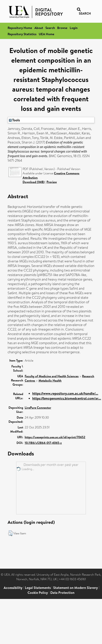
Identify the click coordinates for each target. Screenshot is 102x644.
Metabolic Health (50, 380)
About (39, 28)
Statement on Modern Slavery (76, 588)
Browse (62, 28)
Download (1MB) (34, 182)
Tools (14, 120)
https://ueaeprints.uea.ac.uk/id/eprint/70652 (55, 437)
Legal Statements (38, 588)
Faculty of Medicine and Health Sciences (52, 376)
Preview (52, 182)
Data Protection (62, 593)
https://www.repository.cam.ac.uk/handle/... (65, 393)
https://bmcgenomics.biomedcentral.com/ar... (67, 398)
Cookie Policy (38, 593)
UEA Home (47, 34)
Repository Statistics (22, 34)
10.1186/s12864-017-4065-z (43, 443)
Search (50, 28)
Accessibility (13, 588)
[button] (10, 533)
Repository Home (20, 28)
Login (74, 28)
